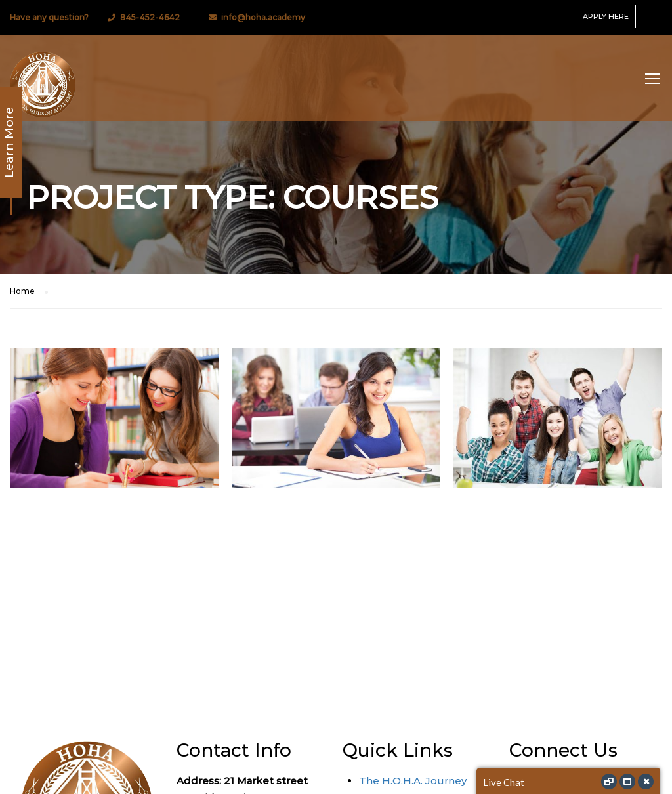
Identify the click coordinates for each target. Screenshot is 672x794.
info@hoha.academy (263, 17)
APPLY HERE (606, 16)
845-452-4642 (150, 17)
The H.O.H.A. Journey (413, 781)
